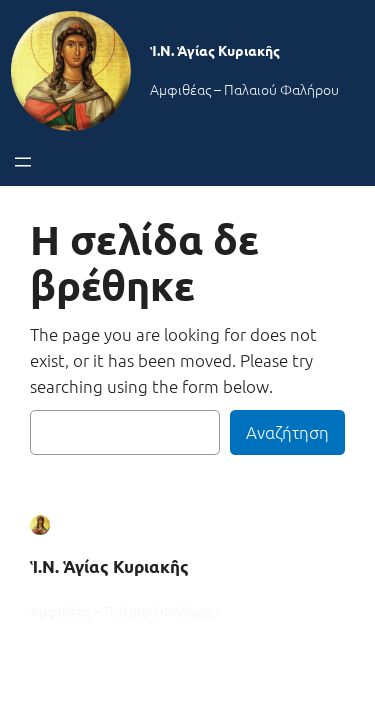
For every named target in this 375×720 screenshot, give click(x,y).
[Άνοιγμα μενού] (23, 162)
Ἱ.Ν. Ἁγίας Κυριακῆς (215, 50)
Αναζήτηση (287, 432)
